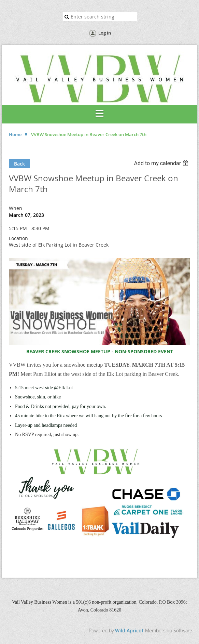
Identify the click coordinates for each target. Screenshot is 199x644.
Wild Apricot (129, 630)
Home (15, 134)
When (16, 208)
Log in (105, 33)
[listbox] (162, 163)
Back (19, 164)
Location (18, 238)
